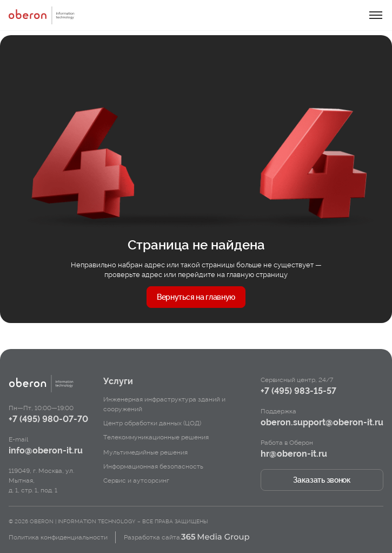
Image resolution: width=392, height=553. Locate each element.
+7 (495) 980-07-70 (48, 419)
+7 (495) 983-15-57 (298, 391)
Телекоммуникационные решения (156, 437)
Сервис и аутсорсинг (136, 480)
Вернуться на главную (196, 297)
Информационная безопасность (153, 466)
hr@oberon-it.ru (294, 454)
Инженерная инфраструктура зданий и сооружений (164, 404)
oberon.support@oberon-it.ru (322, 422)
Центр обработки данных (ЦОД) (152, 423)
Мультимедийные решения (145, 452)
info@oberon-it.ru (46, 450)
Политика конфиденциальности (58, 537)
